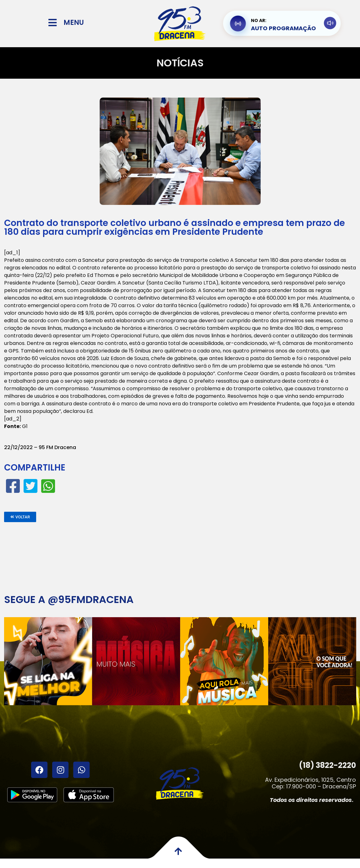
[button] (20, 517)
